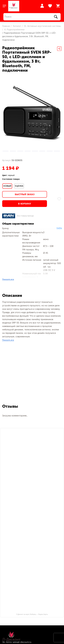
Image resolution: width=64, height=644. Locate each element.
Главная (6, 26)
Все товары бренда (25, 216)
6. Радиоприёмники (14, 30)
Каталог (17, 26)
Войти (42, 6)
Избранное (50, 6)
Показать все (8, 279)
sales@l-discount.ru (22, 642)
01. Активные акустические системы (42, 26)
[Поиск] (32, 17)
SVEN (59, 228)
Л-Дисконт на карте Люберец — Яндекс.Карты (32, 614)
